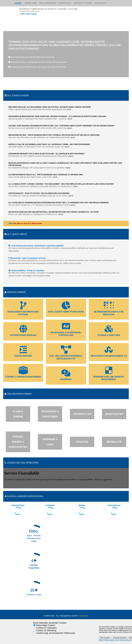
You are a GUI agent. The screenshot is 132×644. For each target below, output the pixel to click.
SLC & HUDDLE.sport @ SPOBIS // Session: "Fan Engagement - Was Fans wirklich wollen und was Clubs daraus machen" (61, 184)
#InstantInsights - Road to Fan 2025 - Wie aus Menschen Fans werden (39, 193)
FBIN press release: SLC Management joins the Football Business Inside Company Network (50, 107)
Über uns (31, 3)
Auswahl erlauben (119, 638)
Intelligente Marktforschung (66, 312)
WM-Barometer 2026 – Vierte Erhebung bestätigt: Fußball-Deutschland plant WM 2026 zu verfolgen (54, 135)
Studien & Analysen (109, 335)
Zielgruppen (48, 3)
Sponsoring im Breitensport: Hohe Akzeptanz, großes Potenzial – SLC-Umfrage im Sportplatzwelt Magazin (57, 116)
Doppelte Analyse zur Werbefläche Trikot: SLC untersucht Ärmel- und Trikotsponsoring (49, 144)
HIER (11, 223)
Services (65, 3)
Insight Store (83, 3)
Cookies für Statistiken (46, 628)
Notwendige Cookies (46, 625)
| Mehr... (69, 110)
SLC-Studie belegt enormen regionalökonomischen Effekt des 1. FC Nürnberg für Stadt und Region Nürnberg (59, 203)
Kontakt (101, 3)
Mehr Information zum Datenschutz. (115, 640)
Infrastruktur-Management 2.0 (109, 356)
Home (18, 3)
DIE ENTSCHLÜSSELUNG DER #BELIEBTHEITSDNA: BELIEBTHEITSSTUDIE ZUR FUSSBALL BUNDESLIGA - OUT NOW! (53, 212)
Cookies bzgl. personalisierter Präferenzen (55, 633)
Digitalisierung (23, 356)
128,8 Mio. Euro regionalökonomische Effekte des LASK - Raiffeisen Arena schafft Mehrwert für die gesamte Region (61, 126)
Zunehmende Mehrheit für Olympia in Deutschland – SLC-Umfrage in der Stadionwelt (47, 154)
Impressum (83, 616)
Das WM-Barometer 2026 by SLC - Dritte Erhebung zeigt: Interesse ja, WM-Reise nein (46, 175)
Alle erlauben (105, 638)
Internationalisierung (23, 335)
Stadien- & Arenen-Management (23, 377)
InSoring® (66, 379)
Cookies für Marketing (46, 630)
